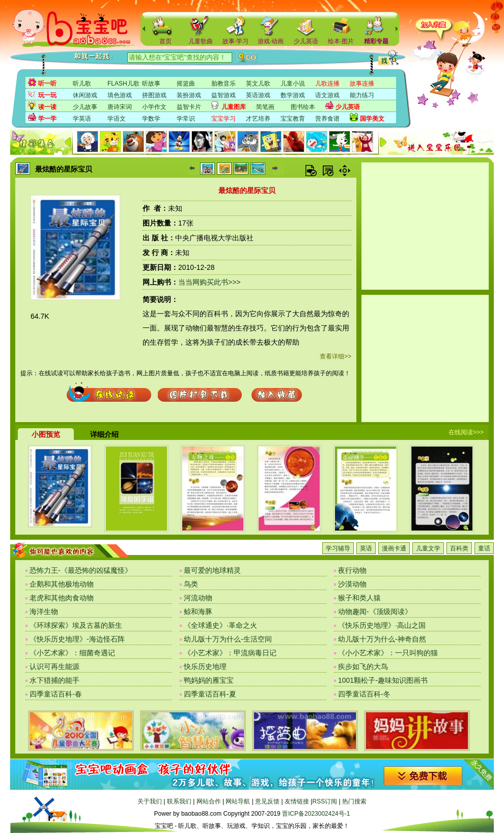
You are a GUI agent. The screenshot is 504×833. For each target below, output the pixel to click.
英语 (366, 548)
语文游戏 (327, 95)
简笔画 (265, 107)
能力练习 (362, 95)
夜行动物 (352, 570)
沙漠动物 (352, 584)
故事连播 (362, 84)
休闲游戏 (85, 95)
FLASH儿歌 (123, 84)
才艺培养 (258, 119)
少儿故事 (85, 107)
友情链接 (297, 801)
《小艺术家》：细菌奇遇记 (72, 653)
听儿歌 (82, 84)
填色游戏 (120, 95)
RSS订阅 (325, 801)
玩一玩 (47, 95)
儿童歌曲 (201, 41)
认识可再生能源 (54, 667)
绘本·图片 (341, 41)
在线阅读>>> (466, 432)
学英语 (82, 119)
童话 (484, 548)
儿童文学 (428, 548)
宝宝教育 (293, 119)
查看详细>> (335, 356)
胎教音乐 (223, 84)
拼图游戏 (154, 95)
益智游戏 (223, 95)
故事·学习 (235, 41)
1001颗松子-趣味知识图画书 (383, 680)
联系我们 (179, 801)
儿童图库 (234, 107)
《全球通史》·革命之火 (220, 625)
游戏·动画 (271, 41)
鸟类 (191, 584)
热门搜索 (354, 801)
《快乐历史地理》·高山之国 (382, 625)
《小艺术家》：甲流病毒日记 (230, 653)
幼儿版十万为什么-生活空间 (228, 639)
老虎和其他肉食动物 (62, 598)
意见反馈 (267, 801)
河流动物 (198, 598)
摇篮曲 (186, 84)
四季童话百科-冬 (364, 694)
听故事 (151, 84)
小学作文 (154, 107)
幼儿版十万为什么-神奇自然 (382, 639)
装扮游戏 (189, 95)
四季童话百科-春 (56, 694)
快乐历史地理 (205, 667)
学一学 (47, 119)
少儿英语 (306, 41)
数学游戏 (293, 95)
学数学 (151, 119)
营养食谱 (327, 119)
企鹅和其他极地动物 (62, 584)
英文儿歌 (258, 84)
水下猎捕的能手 (54, 680)
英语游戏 (258, 95)
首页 (165, 41)
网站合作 (209, 801)
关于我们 (150, 801)
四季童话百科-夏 (210, 694)
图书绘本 (303, 107)
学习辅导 (338, 548)
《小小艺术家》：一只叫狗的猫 (388, 653)
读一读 (47, 107)
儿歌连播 (327, 84)
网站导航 (238, 801)
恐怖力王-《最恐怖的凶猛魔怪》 (81, 570)
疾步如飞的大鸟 (363, 667)
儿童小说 (293, 84)
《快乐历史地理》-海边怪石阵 (77, 639)
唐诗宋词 (120, 107)
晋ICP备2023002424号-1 (316, 814)
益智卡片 (189, 107)
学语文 (117, 119)
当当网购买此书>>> (209, 282)
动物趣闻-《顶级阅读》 (375, 612)
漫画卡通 (394, 548)
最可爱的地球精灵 (212, 570)
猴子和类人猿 (359, 598)
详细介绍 (104, 434)
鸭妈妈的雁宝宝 (209, 680)
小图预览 (46, 434)
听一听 (47, 84)
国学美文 (372, 119)
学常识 (186, 119)
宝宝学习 (223, 119)
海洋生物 (44, 612)
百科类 (459, 548)
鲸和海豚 (198, 612)
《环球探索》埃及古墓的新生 (76, 625)
